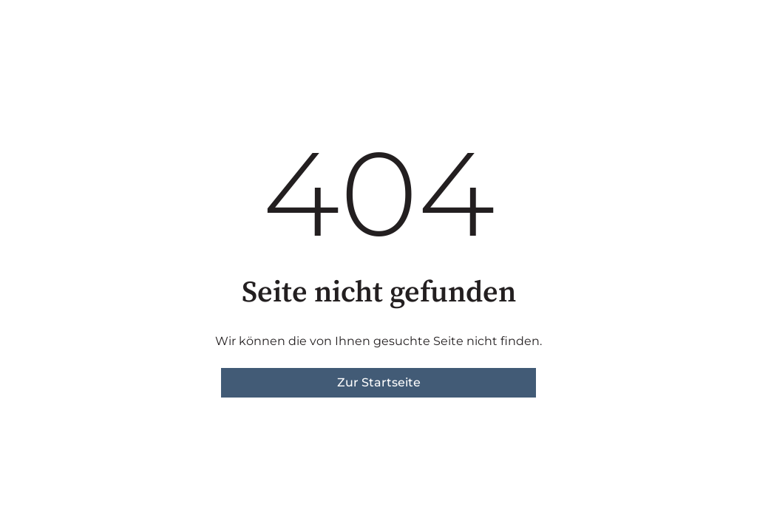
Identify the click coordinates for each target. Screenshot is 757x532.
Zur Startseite (379, 382)
